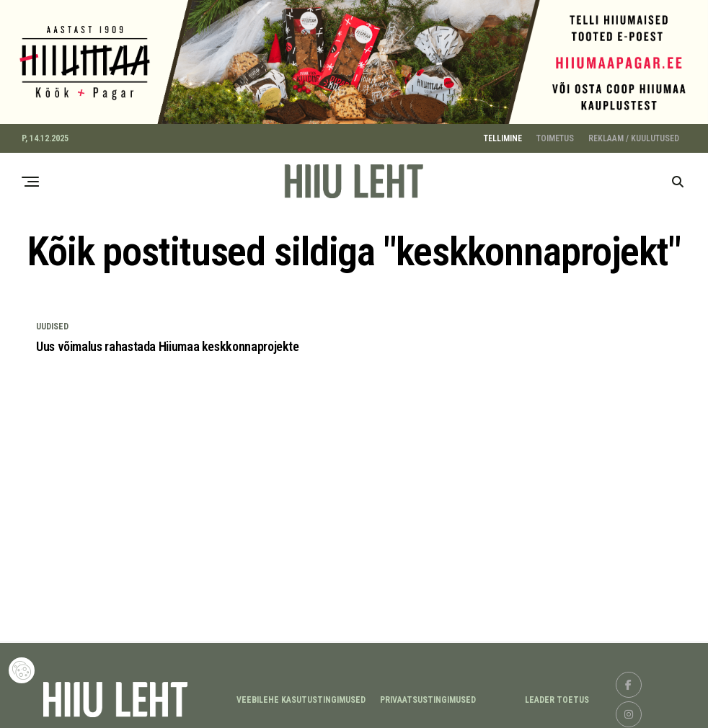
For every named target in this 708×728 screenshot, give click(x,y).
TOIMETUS (555, 133)
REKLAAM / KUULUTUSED (634, 133)
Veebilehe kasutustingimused (301, 696)
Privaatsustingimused (428, 696)
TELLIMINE (503, 133)
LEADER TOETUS (557, 696)
